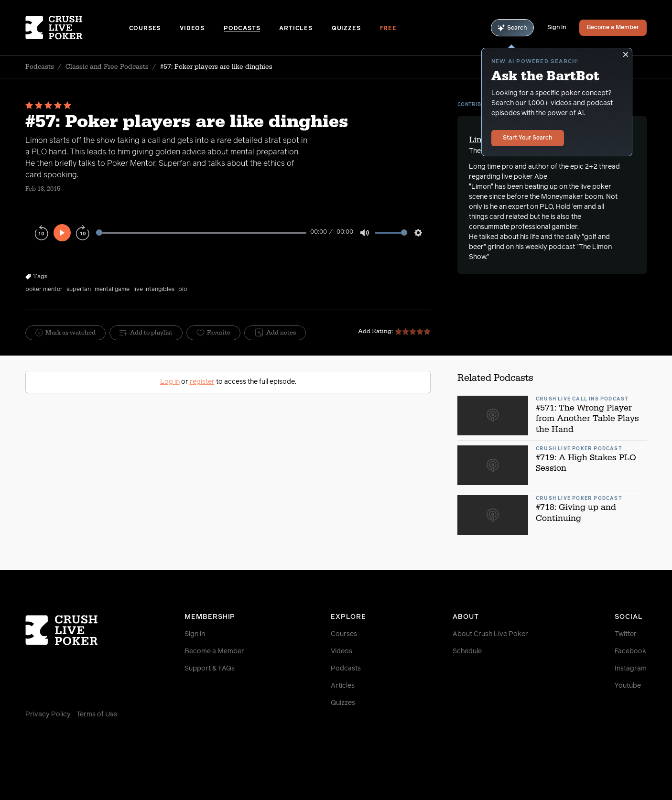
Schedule (467, 651)
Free (388, 29)
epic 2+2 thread (595, 167)
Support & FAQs (210, 669)
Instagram (631, 669)
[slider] (201, 232)
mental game (112, 290)
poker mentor (44, 290)
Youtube (628, 686)
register (202, 382)
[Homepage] (77, 28)
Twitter (626, 634)
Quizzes (346, 29)
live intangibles (154, 290)
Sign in (195, 634)
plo (183, 290)
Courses (145, 29)
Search (512, 28)
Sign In (557, 28)
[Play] (62, 233)
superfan (79, 290)
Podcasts (242, 29)
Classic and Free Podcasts (107, 67)
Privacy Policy (48, 714)
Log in (170, 382)
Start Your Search (528, 138)
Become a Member (613, 28)
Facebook (630, 651)
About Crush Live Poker (490, 634)
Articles (296, 29)
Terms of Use (97, 714)
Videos (192, 29)
